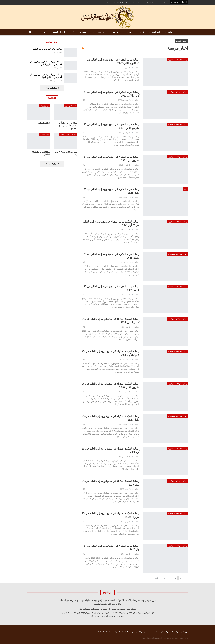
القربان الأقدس (59, 32)
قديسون (82, 32)
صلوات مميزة (44, 134)
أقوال (72, 32)
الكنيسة (130, 32)
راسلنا (158, 2)
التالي (156, 578)
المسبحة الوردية (122, 2)
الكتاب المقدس (110, 2)
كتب (142, 32)
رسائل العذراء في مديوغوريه (178, 59)
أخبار (186, 189)
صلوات (170, 32)
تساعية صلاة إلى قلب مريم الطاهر (47, 49)
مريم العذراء (115, 32)
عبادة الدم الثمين (71, 106)
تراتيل (45, 32)
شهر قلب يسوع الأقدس (68, 134)
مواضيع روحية (98, 32)
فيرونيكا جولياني (134, 2)
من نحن (165, 2)
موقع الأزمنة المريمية (148, 2)
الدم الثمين (155, 32)
